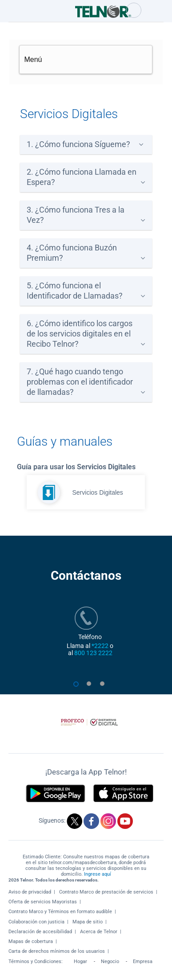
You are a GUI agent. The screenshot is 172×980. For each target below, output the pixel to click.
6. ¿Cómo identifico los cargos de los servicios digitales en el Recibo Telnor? (80, 334)
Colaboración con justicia (36, 922)
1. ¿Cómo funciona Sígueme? (78, 144)
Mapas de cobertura (31, 941)
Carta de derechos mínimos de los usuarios (57, 951)
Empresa (143, 962)
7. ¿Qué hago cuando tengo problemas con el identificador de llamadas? (80, 382)
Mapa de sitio (88, 922)
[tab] (86, 145)
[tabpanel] (86, 640)
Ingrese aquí (98, 874)
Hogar (80, 962)
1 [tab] (78, 688)
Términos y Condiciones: (36, 962)
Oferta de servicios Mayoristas (43, 902)
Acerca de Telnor (99, 932)
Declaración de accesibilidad (40, 932)
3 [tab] (105, 688)
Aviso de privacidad (30, 892)
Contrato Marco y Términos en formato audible (60, 912)
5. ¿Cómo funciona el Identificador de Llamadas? (75, 291)
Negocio (110, 962)
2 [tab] (92, 688)
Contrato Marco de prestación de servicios (106, 892)
